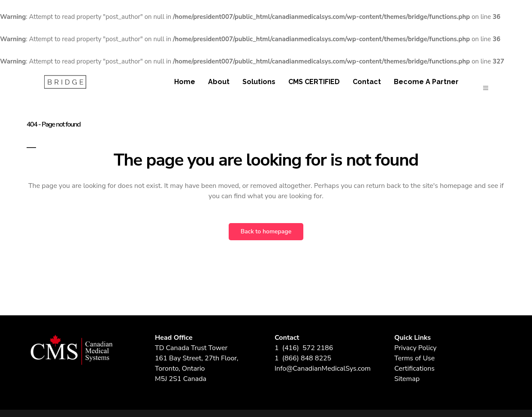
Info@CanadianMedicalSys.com (323, 369)
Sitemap (407, 379)
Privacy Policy (416, 348)
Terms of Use (414, 358)
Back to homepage (266, 231)
